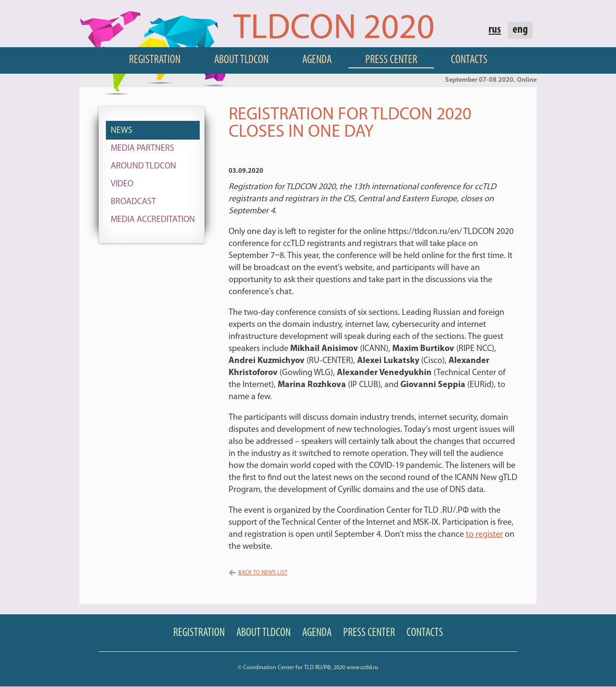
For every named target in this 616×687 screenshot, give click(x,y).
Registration (155, 60)
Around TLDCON (143, 166)
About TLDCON (241, 60)
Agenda (317, 60)
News (122, 131)
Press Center (391, 60)
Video (122, 184)
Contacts (469, 60)
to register (484, 535)
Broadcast (133, 202)
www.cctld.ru (362, 668)
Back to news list (263, 573)
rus (495, 30)
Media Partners (142, 149)
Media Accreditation (153, 220)
